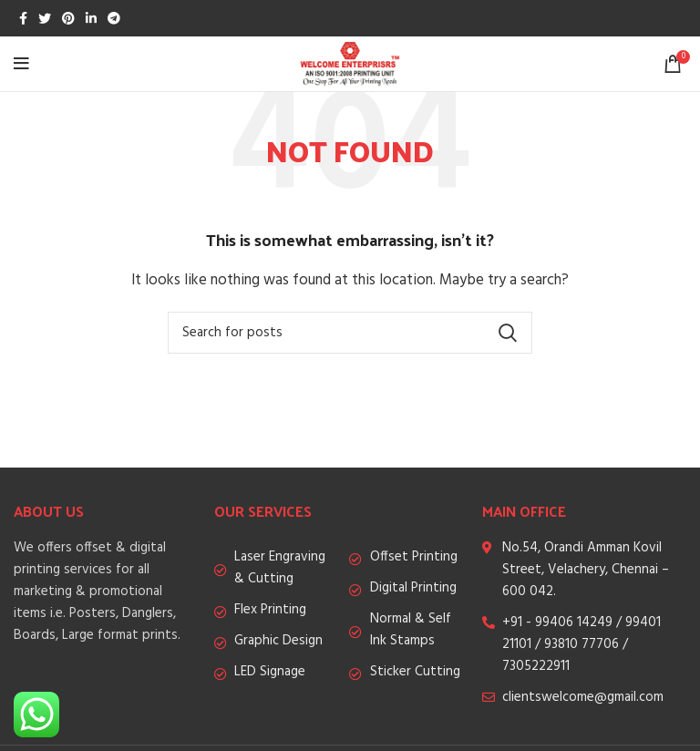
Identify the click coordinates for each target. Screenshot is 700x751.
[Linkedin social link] (91, 18)
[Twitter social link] (45, 18)
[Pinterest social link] (68, 18)
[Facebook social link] (23, 18)
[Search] (350, 333)
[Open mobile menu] (21, 64)
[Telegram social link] (114, 18)
